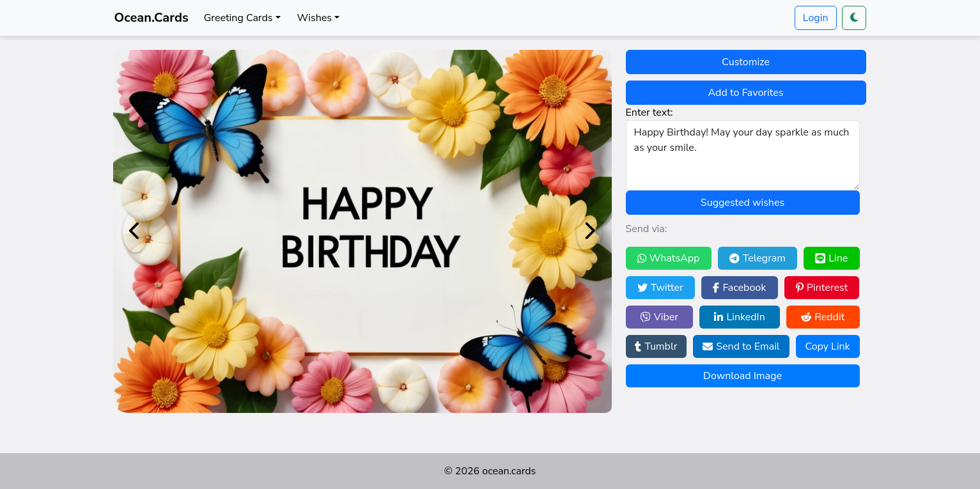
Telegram (758, 258)
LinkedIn (739, 317)
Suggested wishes (743, 203)
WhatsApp (669, 258)
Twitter (660, 288)
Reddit (823, 317)
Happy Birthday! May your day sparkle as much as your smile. (743, 155)
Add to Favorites (746, 93)
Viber (659, 317)
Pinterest (822, 288)
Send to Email (741, 346)
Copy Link (827, 346)
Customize (746, 62)
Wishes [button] (315, 18)
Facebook (739, 288)
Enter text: (649, 113)
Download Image (743, 376)
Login (816, 18)
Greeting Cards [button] (238, 18)
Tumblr (656, 346)
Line (831, 258)
